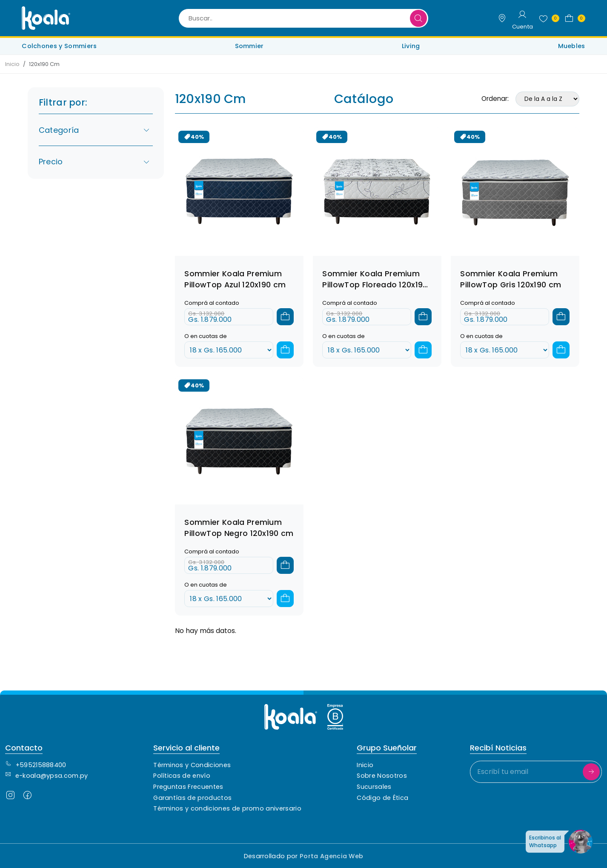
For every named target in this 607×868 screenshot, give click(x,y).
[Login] (523, 18)
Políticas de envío (182, 776)
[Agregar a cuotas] (285, 350)
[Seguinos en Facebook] (27, 797)
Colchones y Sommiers (59, 46)
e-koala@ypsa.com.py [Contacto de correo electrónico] (47, 776)
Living (411, 46)
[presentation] (535, 806)
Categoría (95, 130)
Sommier (249, 46)
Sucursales (374, 787)
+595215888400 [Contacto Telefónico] (36, 765)
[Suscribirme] (591, 772)
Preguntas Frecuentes (188, 787)
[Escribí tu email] (536, 772)
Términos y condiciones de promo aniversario (227, 808)
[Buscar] (418, 18)
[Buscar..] (303, 18)
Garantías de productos (192, 798)
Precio (95, 162)
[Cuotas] (229, 350)
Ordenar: (495, 99)
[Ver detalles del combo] (239, 191)
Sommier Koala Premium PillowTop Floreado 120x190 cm (375, 285)
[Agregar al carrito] (285, 317)
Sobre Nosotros (382, 776)
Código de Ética (382, 798)
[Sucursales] (502, 18)
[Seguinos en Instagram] (10, 797)
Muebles (572, 46)
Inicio (12, 64)
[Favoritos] (547, 18)
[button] (573, 18)
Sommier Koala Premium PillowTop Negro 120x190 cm (239, 528)
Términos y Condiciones (192, 765)
